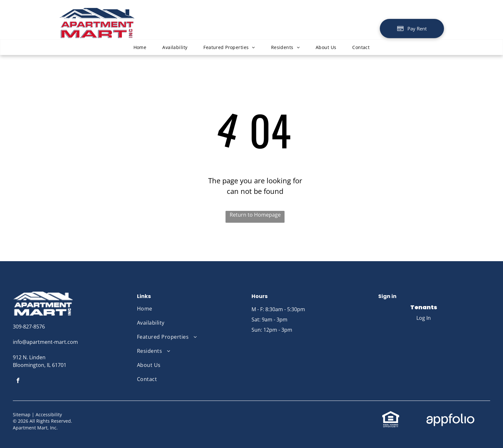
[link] (391, 414)
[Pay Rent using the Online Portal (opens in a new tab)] (412, 29)
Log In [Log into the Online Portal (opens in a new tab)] (424, 318)
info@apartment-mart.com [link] (45, 342)
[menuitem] (140, 47)
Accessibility (49, 415)
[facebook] (18, 381)
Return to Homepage (255, 215)
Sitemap (22, 415)
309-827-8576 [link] (29, 327)
